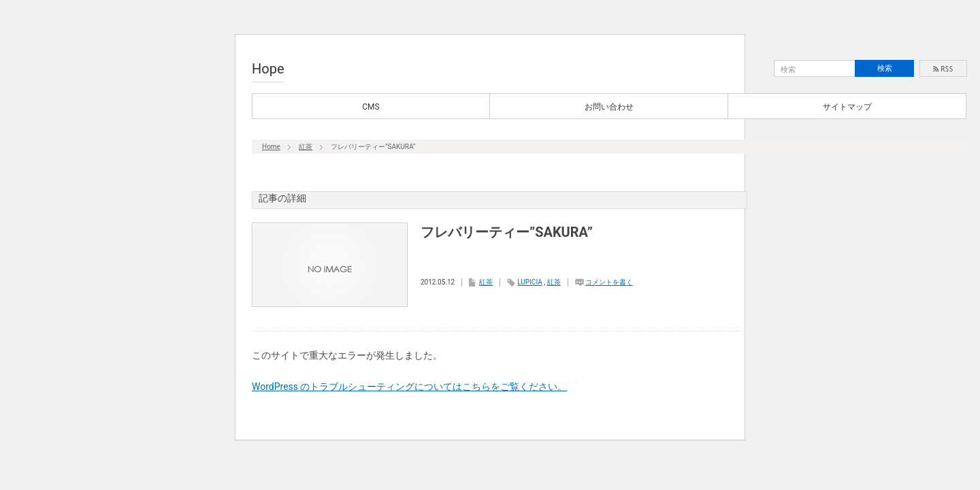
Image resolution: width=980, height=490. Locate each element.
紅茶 (306, 147)
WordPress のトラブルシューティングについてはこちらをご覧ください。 (410, 387)
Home (271, 147)
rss (943, 68)
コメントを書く (609, 282)
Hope (268, 69)
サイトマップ (847, 107)
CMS (371, 107)
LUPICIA (529, 282)
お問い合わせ (609, 107)
